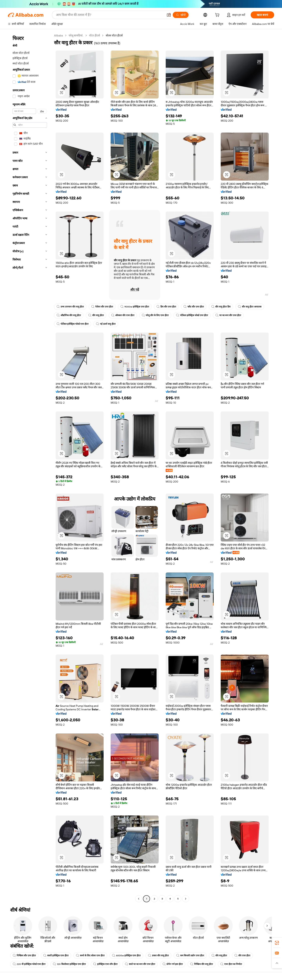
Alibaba (58, 35)
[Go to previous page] (139, 899)
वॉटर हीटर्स (94, 35)
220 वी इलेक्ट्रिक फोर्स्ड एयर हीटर (29, 964)
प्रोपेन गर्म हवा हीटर (173, 964)
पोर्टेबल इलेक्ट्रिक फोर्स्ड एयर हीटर (192, 315)
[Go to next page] (186, 899)
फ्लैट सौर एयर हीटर (194, 307)
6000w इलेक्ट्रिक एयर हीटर (126, 956)
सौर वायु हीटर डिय (221, 307)
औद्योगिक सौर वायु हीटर (69, 315)
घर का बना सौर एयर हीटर (228, 315)
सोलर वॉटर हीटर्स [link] (114, 35)
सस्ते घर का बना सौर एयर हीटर (140, 964)
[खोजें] (181, 15)
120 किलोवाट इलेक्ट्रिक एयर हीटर (69, 964)
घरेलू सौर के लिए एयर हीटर (155, 315)
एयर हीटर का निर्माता (231, 964)
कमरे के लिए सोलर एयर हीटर (90, 956)
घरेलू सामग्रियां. (76, 35)
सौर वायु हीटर (96, 315)
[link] (277, 943)
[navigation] (30, 468)
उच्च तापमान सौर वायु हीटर (70, 307)
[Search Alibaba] (110, 15)
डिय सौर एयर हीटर (166, 307)
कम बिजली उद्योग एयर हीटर (190, 956)
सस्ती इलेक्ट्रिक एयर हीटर (56, 956)
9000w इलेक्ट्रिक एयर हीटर (135, 307)
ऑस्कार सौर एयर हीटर (123, 315)
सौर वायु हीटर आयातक (250, 307)
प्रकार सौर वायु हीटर (158, 956)
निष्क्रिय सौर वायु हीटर (202, 964)
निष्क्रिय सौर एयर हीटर (24, 956)
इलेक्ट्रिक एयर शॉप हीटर (105, 964)
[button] (169, 15)
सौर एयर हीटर (242, 956)
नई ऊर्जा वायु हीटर (106, 324)
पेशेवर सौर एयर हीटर (102, 307)
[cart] (218, 15)
